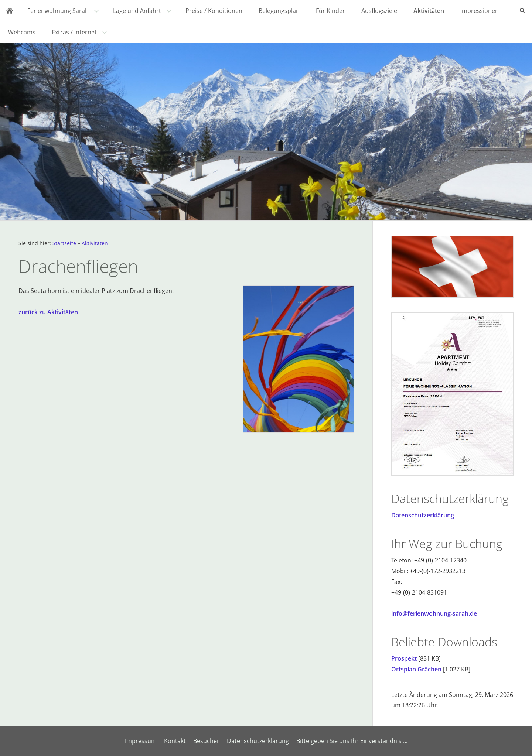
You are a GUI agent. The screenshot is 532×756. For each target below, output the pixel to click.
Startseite (64, 243)
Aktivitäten (95, 243)
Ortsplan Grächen (416, 669)
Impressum (141, 741)
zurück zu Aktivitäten (48, 312)
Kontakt (175, 741)
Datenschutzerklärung (423, 515)
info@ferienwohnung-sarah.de (434, 613)
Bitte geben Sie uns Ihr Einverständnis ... (352, 741)
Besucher (206, 741)
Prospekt (404, 658)
